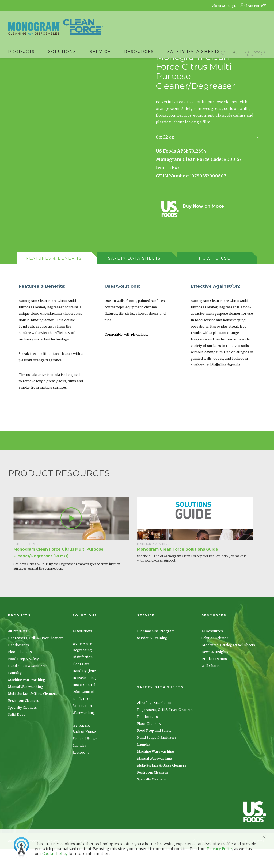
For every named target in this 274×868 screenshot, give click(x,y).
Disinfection (83, 676)
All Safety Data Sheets (154, 722)
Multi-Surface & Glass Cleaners (33, 713)
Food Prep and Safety (154, 750)
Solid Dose (17, 734)
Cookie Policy (55, 854)
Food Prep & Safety (23, 678)
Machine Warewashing (27, 699)
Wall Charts (211, 685)
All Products (18, 650)
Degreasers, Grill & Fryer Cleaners (36, 657)
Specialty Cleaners (22, 727)
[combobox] (208, 156)
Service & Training (152, 657)
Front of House (85, 758)
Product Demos (214, 678)
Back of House (84, 751)
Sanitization (82, 725)
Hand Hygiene (84, 690)
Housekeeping (84, 697)
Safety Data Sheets (194, 52)
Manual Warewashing (26, 706)
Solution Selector (215, 657)
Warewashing (84, 732)
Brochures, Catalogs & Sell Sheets (228, 664)
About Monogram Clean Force (239, 6)
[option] (75, 557)
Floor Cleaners (20, 671)
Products (21, 52)
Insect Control (84, 704)
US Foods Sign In (255, 52)
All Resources (212, 650)
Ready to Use (83, 718)
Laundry (15, 692)
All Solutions (82, 650)
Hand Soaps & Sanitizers (28, 685)
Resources (139, 52)
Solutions (62, 52)
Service (100, 52)
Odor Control (83, 711)
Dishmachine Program (156, 650)
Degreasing (82, 669)
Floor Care (81, 683)
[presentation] (54, 277)
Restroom (81, 772)
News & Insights (215, 671)
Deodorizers (18, 664)
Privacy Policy (220, 849)
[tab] (57, 277)
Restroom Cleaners (24, 720)
